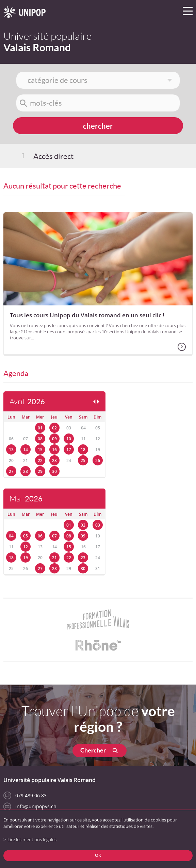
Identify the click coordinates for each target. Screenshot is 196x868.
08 (40, 439)
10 (69, 439)
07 (54, 536)
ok (98, 855)
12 (26, 547)
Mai (26, 499)
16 (54, 450)
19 (26, 558)
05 (26, 536)
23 (54, 460)
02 (54, 428)
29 (40, 471)
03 (98, 525)
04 (11, 536)
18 (83, 450)
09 (54, 439)
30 (54, 471)
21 (54, 558)
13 (11, 450)
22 (40, 460)
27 (11, 471)
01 (40, 428)
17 (69, 450)
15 (40, 450)
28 (26, 471)
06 (40, 536)
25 (83, 460)
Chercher (93, 750)
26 (98, 460)
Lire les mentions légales (32, 840)
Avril (27, 402)
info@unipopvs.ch (36, 806)
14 (26, 450)
